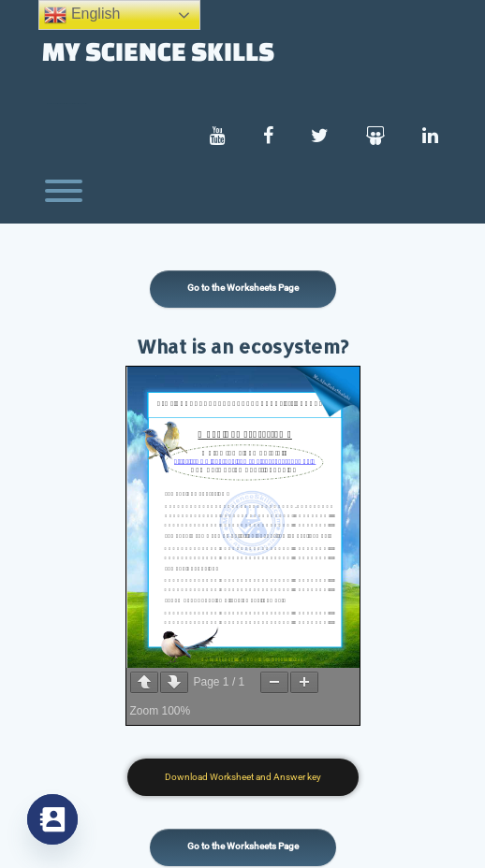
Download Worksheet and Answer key (243, 777)
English (82, 15)
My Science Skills (158, 51)
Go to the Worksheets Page (243, 288)
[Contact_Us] (52, 819)
